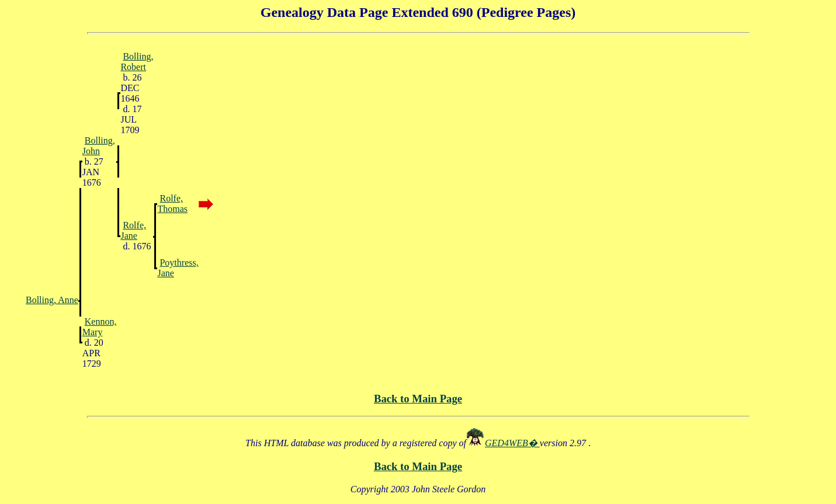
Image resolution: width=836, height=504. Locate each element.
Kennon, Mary (100, 327)
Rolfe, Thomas (172, 204)
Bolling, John (99, 146)
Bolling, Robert (137, 62)
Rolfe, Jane (133, 230)
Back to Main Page (418, 399)
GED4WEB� (512, 443)
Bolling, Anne (52, 300)
